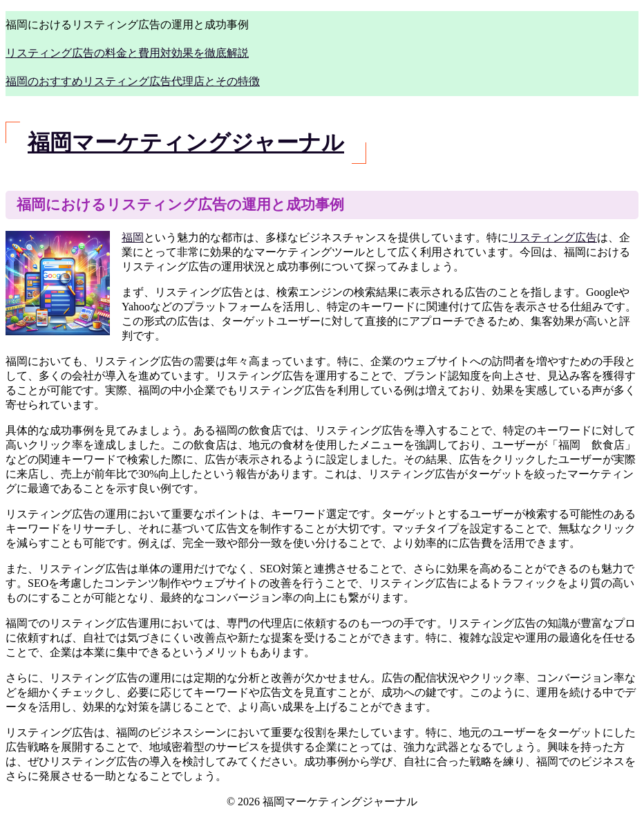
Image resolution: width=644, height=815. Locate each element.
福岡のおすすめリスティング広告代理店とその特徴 (133, 81)
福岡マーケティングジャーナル (186, 142)
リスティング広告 (553, 237)
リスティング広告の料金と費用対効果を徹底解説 (127, 53)
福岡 (133, 237)
